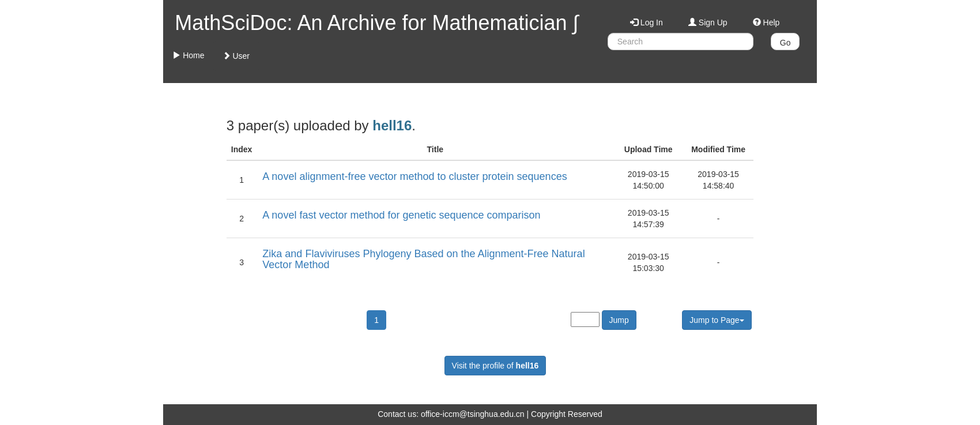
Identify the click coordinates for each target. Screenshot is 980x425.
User (236, 56)
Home (188, 55)
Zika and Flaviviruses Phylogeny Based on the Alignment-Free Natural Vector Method (423, 259)
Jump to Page (717, 320)
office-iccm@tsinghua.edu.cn (473, 414)
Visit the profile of (495, 366)
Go (785, 43)
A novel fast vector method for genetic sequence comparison (401, 215)
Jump (619, 320)
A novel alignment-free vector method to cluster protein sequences (414, 176)
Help (766, 22)
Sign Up (708, 22)
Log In (647, 22)
